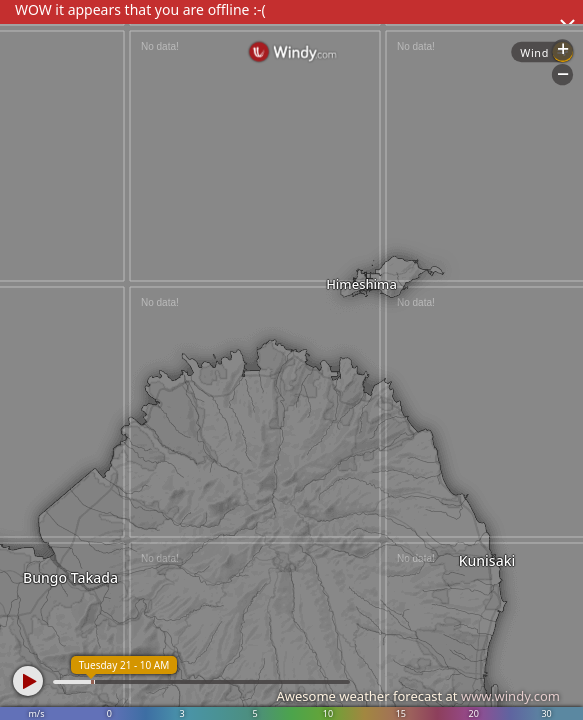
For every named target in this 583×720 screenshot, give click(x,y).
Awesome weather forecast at (418, 696)
